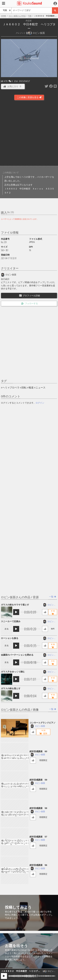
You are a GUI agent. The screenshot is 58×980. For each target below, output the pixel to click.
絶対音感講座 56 (38, 865)
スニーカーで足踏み (11, 621)
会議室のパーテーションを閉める (17, 655)
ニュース (41, 388)
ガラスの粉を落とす (11, 688)
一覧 (53, 597)
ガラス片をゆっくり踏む (13, 672)
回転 (24, 388)
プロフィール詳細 (30, 296)
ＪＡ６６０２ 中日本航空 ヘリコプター (20, 971)
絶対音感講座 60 (38, 751)
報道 (31, 388)
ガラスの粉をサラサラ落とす (15, 605)
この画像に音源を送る (29, 97)
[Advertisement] (29, 134)
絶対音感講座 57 (38, 837)
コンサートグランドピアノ (43, 723)
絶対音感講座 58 (38, 808)
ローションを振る (10, 638)
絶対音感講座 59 (38, 780)
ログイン (40, 403)
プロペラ (15, 388)
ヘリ (5, 388)
